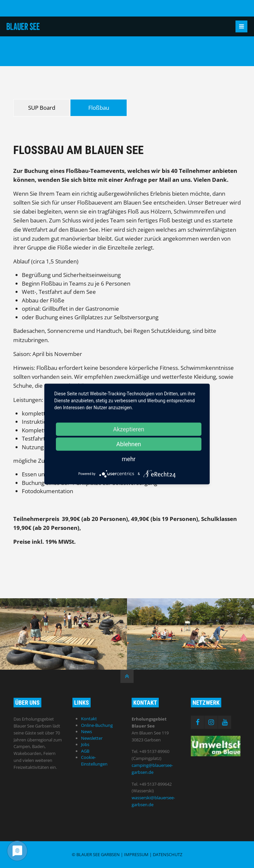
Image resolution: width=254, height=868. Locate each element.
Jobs (85, 744)
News (86, 731)
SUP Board (42, 108)
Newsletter (92, 738)
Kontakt (89, 719)
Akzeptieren (129, 429)
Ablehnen (128, 444)
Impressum (136, 854)
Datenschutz (168, 854)
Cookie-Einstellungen (94, 761)
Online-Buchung (97, 725)
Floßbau (99, 108)
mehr (128, 459)
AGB (85, 751)
